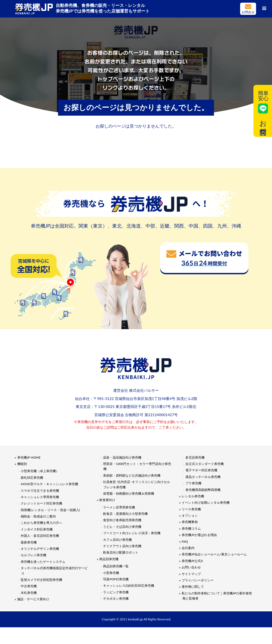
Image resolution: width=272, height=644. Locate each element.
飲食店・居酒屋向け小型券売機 (125, 514)
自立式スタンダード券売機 (205, 464)
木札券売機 (29, 593)
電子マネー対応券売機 (201, 470)
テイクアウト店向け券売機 (122, 546)
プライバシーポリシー (198, 580)
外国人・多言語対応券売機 (40, 536)
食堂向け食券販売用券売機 (122, 520)
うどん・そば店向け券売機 (122, 527)
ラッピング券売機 (116, 592)
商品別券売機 (109, 559)
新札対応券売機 (32, 478)
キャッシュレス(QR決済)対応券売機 (129, 586)
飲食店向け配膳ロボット (121, 552)
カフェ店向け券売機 (117, 540)
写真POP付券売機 (116, 579)
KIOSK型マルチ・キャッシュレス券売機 (49, 484)
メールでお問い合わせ (248, 9)
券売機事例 (190, 522)
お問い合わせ (191, 567)
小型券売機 (111, 573)
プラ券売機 (193, 483)
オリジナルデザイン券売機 (40, 549)
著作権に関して (193, 587)
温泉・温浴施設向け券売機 (122, 457)
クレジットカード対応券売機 (41, 503)
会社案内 (188, 548)
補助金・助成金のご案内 (38, 516)
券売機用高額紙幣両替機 (203, 490)
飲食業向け (107, 500)
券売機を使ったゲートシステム (43, 562)
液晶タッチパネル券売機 (203, 477)
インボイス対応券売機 (37, 529)
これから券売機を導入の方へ (41, 523)
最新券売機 (29, 542)
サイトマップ (191, 574)
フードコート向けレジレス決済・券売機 (132, 533)
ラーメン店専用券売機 (119, 507)
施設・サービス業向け (33, 599)
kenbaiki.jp (135, 619)
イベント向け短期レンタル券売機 (206, 502)
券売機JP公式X (192, 561)
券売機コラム (191, 528)
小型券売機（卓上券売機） (40, 471)
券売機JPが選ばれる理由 (199, 535)
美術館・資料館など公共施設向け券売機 (132, 475)
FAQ (185, 541)
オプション (190, 515)
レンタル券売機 (193, 496)
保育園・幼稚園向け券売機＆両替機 (129, 493)
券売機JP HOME (29, 457)
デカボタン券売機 (116, 599)
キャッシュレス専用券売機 (40, 497)
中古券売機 (29, 586)
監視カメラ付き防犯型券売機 (41, 580)
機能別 (22, 464)
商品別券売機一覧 (116, 566)
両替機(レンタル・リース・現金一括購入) (50, 510)
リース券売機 (191, 509)
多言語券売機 (195, 457)
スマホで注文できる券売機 (40, 491)
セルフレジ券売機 (33, 555)
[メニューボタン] (264, 8)
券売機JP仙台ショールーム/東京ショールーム (214, 554)
